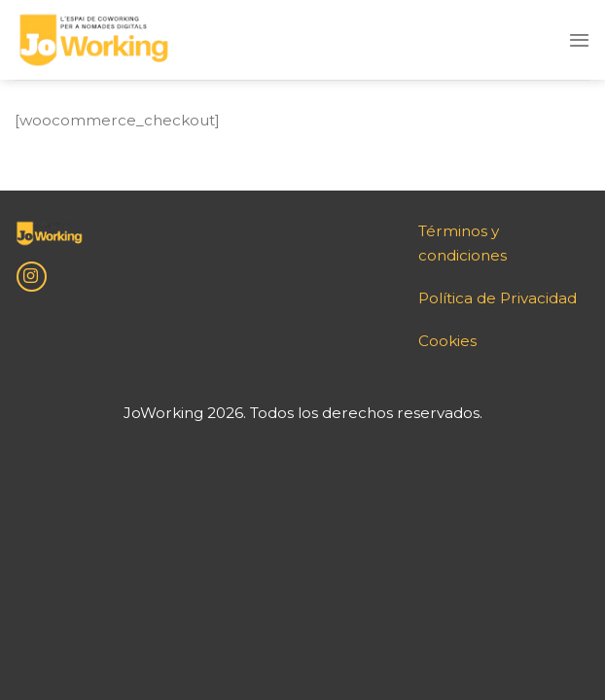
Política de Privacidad (498, 298)
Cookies (447, 341)
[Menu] (579, 40)
